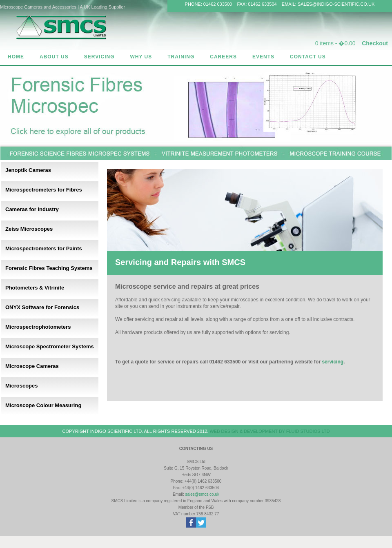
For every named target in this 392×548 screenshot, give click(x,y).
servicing (333, 362)
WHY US (141, 57)
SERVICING (99, 57)
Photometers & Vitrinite (35, 288)
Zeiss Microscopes (29, 229)
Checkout (375, 43)
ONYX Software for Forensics (42, 307)
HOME (16, 57)
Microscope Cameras (32, 366)
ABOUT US (54, 57)
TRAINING (181, 57)
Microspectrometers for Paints (44, 248)
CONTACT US (308, 57)
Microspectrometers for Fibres (44, 190)
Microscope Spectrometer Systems (50, 346)
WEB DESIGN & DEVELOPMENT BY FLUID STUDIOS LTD (269, 431)
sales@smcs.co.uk (203, 494)
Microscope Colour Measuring (43, 405)
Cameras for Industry (32, 209)
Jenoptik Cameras (28, 170)
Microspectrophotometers (38, 327)
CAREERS (223, 57)
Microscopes (21, 386)
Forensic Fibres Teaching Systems (49, 268)
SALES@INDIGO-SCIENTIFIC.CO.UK (336, 4)
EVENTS (263, 57)
